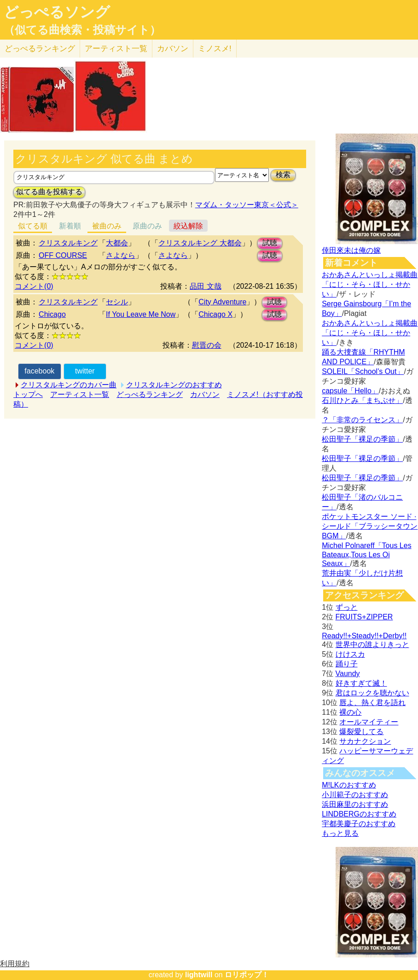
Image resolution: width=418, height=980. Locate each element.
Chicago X (215, 314)
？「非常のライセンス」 (362, 420)
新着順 (70, 226)
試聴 (270, 243)
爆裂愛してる (361, 732)
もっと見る (340, 833)
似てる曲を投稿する (49, 192)
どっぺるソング (57, 12)
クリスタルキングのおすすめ (174, 385)
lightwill (199, 975)
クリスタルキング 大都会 (200, 243)
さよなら (121, 255)
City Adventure (222, 302)
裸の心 (350, 712)
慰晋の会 (207, 345)
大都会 (117, 243)
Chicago (52, 314)
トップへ (28, 394)
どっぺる (40, 49)
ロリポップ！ (247, 975)
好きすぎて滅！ (361, 683)
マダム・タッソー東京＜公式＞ (247, 205)
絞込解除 (188, 226)
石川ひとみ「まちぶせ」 (362, 400)
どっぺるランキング (150, 394)
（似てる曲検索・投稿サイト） (82, 30)
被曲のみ (107, 226)
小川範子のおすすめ (355, 795)
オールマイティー (369, 722)
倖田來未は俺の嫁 (351, 250)
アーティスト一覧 (80, 394)
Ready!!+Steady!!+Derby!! (364, 636)
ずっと (347, 607)
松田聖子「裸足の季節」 (362, 439)
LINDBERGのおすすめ (359, 814)
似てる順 (33, 226)
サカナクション (365, 741)
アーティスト (116, 49)
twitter (85, 371)
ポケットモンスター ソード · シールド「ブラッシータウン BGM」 (370, 526)
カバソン (173, 49)
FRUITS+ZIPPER (364, 617)
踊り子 (347, 664)
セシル (117, 302)
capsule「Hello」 (350, 391)
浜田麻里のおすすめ (355, 804)
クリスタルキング (68, 243)
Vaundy (348, 674)
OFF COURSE (63, 255)
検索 (283, 175)
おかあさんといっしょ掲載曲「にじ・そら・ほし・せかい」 (370, 284)
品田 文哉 (205, 286)
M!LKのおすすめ (349, 785)
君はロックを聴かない (372, 693)
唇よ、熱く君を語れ (372, 703)
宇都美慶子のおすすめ (359, 824)
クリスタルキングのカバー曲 (69, 385)
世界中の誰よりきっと (372, 645)
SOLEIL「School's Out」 (363, 371)
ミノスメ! (215, 49)
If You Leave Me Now (141, 314)
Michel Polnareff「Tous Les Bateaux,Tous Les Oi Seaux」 (366, 554)
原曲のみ (147, 226)
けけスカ (350, 654)
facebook (39, 371)
